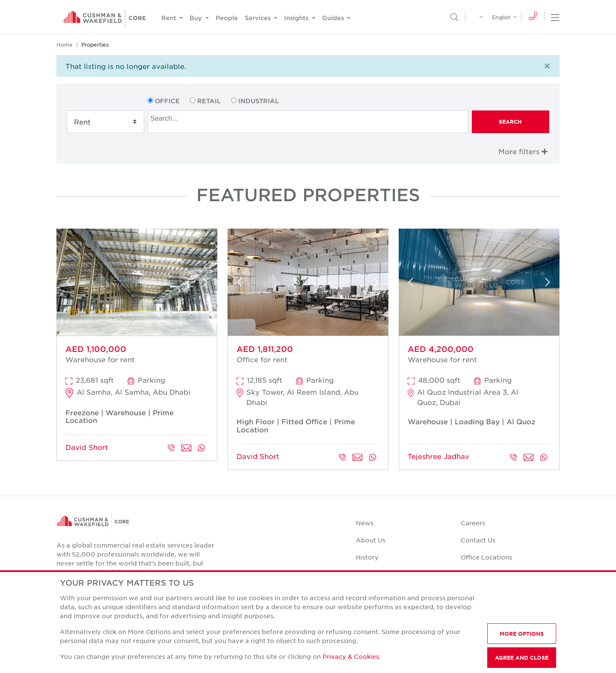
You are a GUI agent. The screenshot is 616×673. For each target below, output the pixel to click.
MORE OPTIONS (522, 634)
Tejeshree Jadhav (438, 456)
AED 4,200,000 (441, 349)
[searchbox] (309, 117)
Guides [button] (334, 18)
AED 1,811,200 (265, 349)
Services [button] (259, 18)
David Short (87, 447)
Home (65, 45)
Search (510, 122)
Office (167, 101)
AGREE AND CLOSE (522, 658)
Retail (209, 101)
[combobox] (308, 122)
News (365, 523)
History (367, 557)
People (227, 18)
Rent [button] (170, 18)
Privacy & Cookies (351, 656)
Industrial (259, 101)
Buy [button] (197, 18)
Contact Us (478, 540)
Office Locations (486, 557)
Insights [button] (297, 18)
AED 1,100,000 (96, 349)
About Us (371, 540)
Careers (473, 523)
